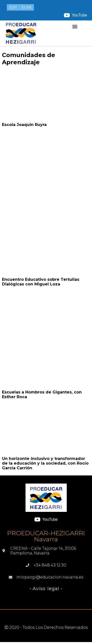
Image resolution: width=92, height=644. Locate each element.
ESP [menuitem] (13, 7)
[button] (75, 26)
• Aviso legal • (46, 589)
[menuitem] (13, 7)
